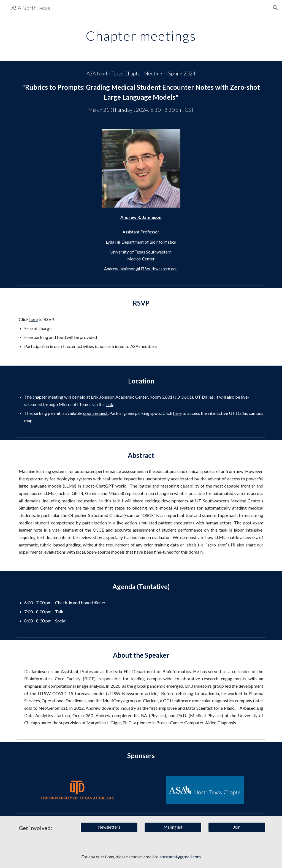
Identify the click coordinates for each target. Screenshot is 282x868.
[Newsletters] (109, 827)
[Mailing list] (173, 827)
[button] (275, 8)
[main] (141, 34)
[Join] (237, 827)
